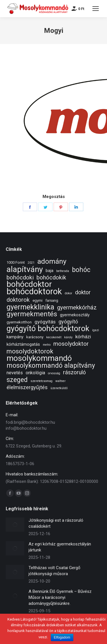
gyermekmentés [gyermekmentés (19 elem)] (32, 314)
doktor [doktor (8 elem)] (83, 292)
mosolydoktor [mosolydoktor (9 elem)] (71, 344)
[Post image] (15, 525)
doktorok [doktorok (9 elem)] (18, 300)
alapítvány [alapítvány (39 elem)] (25, 269)
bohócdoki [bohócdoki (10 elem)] (20, 278)
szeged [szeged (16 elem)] (17, 380)
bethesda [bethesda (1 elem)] (63, 271)
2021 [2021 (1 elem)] (31, 263)
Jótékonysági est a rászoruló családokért (56, 523)
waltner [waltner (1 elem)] (60, 381)
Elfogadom (62, 637)
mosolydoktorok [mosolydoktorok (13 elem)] (30, 351)
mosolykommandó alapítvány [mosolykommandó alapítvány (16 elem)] (51, 366)
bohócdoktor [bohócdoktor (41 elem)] (29, 284)
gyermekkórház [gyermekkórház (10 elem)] (77, 308)
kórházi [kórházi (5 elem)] (83, 337)
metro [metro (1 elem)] (47, 345)
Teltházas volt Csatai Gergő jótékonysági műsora (54, 571)
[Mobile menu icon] (96, 9)
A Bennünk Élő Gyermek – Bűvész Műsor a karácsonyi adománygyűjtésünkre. (60, 597)
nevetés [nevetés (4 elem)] (15, 373)
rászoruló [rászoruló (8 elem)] (74, 372)
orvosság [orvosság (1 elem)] (54, 373)
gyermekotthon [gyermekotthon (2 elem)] (19, 322)
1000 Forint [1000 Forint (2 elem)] (16, 262)
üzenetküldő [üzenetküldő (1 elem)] (59, 388)
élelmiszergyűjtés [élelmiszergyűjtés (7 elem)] (27, 388)
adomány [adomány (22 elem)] (52, 261)
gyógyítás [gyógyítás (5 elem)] (45, 322)
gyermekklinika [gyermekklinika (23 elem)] (30, 307)
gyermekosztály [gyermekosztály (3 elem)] (75, 315)
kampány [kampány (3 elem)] (15, 337)
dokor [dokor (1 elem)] (68, 293)
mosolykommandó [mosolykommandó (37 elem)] (39, 358)
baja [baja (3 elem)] (50, 271)
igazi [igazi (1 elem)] (96, 330)
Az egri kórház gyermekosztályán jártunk (60, 547)
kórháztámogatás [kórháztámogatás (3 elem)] (23, 344)
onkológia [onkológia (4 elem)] (35, 373)
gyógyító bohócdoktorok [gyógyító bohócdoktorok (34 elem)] (48, 329)
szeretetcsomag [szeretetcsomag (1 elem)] (42, 381)
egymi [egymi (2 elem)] (38, 300)
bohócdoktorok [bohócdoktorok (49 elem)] (34, 292)
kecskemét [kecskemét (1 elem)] (54, 337)
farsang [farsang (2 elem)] (52, 300)
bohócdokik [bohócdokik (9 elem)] (51, 278)
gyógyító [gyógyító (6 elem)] (68, 322)
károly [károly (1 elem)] (68, 337)
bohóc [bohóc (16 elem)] (81, 270)
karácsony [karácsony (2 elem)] (35, 337)
